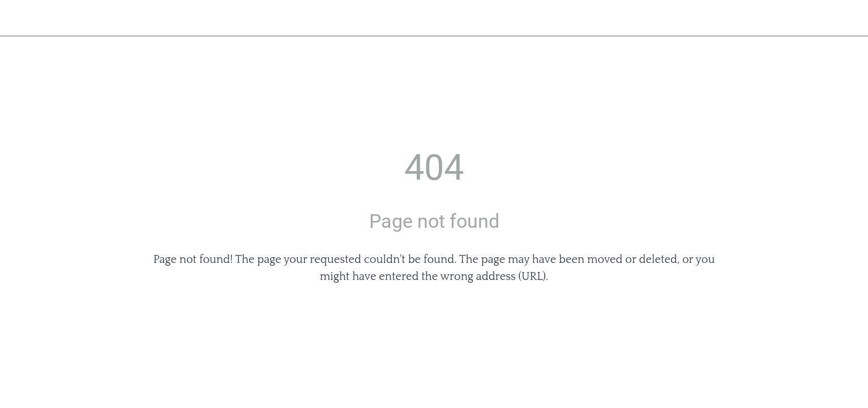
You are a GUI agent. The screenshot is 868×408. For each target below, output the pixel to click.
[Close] (23, 18)
